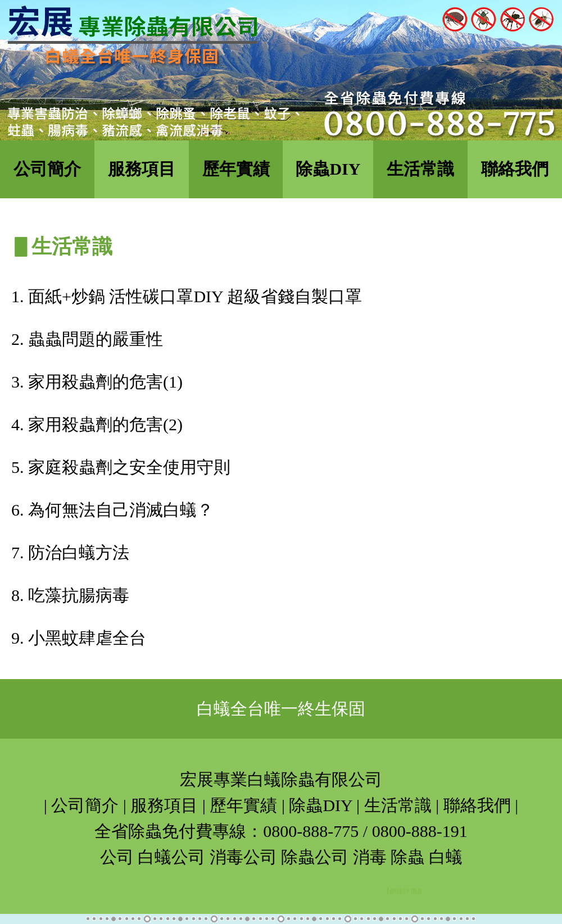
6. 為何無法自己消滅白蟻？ (112, 510)
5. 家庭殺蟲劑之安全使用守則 (121, 467)
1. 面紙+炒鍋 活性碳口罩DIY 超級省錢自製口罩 (187, 296)
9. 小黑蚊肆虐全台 (79, 638)
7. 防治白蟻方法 (70, 552)
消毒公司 (243, 857)
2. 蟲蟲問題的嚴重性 (87, 339)
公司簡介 (47, 169)
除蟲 (407, 857)
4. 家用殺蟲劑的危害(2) (97, 424)
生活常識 (420, 169)
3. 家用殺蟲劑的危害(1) (97, 382)
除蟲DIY (328, 169)
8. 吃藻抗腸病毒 (70, 595)
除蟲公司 (315, 857)
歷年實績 (236, 169)
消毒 (370, 857)
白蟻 (446, 857)
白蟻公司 (171, 857)
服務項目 (142, 169)
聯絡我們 (515, 169)
